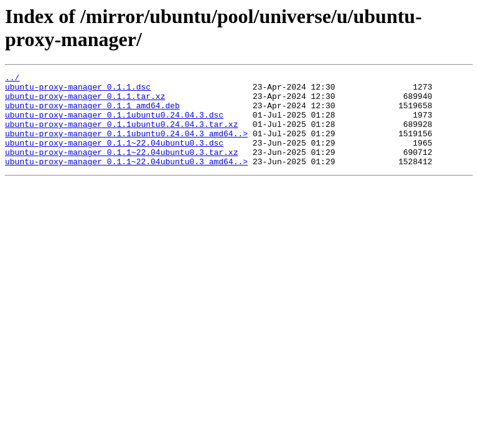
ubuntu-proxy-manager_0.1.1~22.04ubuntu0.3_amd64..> (126, 180)
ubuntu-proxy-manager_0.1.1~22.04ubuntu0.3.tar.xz (121, 169)
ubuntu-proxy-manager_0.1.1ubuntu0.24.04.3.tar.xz (121, 135)
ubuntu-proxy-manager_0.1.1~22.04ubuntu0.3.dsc (114, 157)
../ (12, 79)
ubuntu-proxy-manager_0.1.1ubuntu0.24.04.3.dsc (114, 124)
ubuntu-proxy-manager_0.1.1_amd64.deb (92, 113)
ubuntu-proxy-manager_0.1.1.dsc (78, 90)
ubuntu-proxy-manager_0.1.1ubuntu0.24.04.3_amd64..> (126, 146)
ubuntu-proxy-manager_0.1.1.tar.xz (85, 101)
